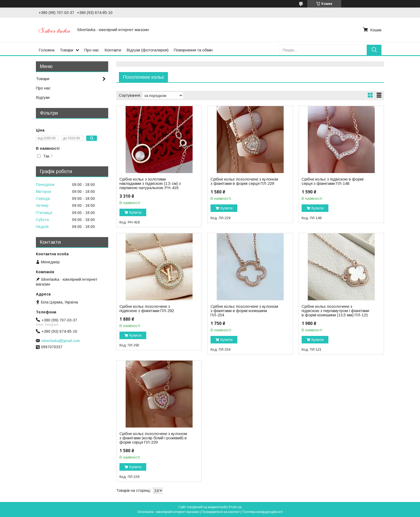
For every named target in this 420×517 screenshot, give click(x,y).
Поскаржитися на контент (221, 512)
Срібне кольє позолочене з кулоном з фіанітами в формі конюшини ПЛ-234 (244, 311)
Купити (135, 212)
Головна (46, 50)
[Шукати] (374, 50)
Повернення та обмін (193, 50)
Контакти (113, 50)
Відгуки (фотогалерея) (147, 50)
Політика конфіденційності (262, 512)
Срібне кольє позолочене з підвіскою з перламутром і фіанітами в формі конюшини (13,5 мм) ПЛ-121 (335, 311)
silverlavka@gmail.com (61, 341)
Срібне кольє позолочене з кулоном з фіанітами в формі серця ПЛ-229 (244, 181)
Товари (66, 50)
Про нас (92, 50)
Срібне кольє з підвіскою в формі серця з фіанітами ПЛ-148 (333, 181)
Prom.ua (235, 507)
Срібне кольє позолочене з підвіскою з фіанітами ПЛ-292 (147, 309)
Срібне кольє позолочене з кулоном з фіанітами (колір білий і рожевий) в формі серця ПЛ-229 (153, 438)
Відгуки (43, 97)
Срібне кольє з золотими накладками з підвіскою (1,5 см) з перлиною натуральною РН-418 (150, 183)
